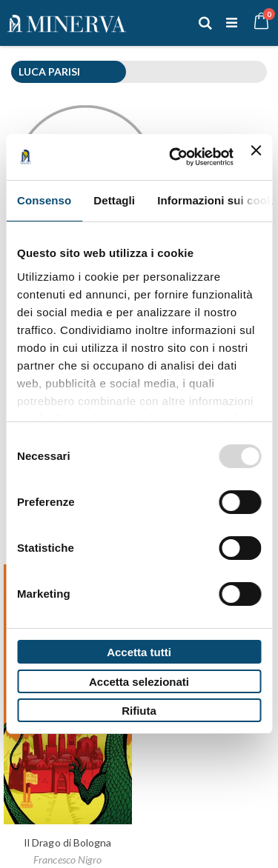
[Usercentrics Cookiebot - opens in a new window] (175, 157)
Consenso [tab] (44, 200)
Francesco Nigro (67, 859)
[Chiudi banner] (256, 157)
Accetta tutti (139, 652)
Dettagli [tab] (114, 200)
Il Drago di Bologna (67, 842)
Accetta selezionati (139, 682)
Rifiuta (139, 711)
